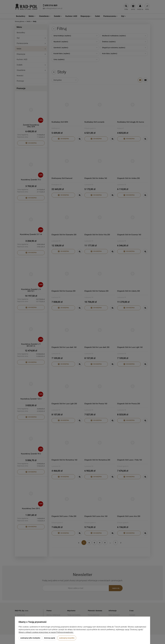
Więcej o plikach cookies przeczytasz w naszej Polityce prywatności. (46, 632)
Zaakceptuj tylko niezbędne (30, 638)
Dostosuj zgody (50, 638)
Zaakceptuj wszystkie (67, 638)
